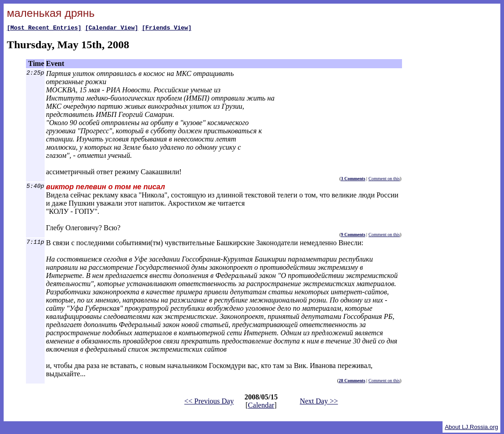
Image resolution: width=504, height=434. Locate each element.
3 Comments (353, 180)
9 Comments (353, 236)
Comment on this (384, 180)
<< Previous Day (209, 402)
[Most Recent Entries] (44, 29)
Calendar (261, 406)
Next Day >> (319, 402)
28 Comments (352, 382)
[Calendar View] (112, 29)
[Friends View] (166, 29)
